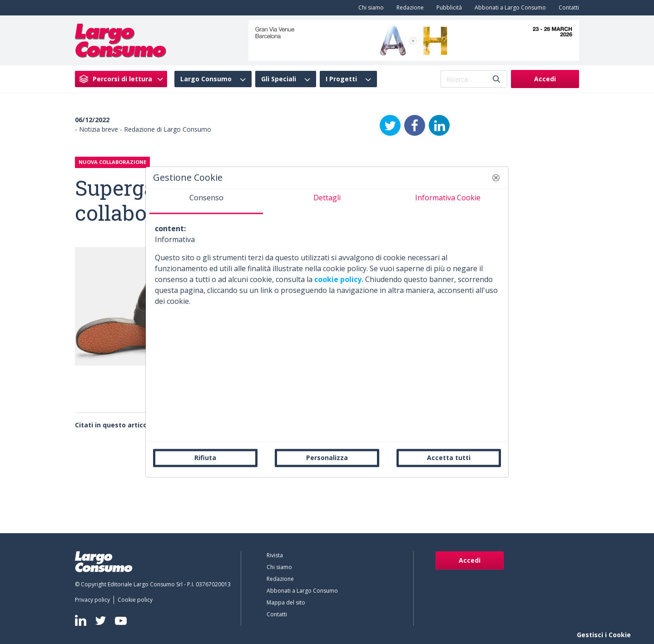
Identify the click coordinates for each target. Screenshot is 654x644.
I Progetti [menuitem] (341, 79)
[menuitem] (369, 8)
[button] (496, 178)
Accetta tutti (449, 458)
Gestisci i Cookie (604, 635)
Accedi (545, 79)
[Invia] (496, 79)
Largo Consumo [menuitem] (206, 79)
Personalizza (327, 458)
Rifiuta (205, 458)
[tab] (206, 201)
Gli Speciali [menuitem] (279, 79)
